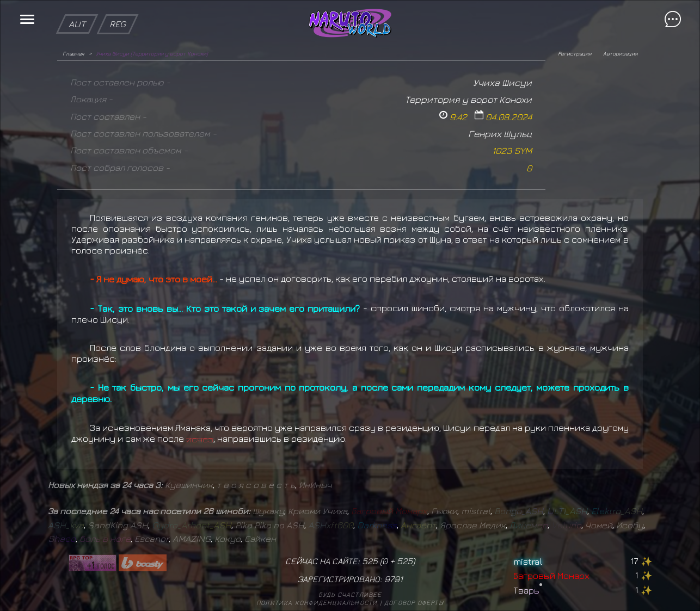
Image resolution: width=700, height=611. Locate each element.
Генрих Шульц (500, 134)
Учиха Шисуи (502, 82)
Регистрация (575, 53)
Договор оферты (414, 603)
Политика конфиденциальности (317, 603)
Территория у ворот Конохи (468, 99)
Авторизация (620, 53)
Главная (73, 53)
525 (405, 561)
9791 (394, 579)
